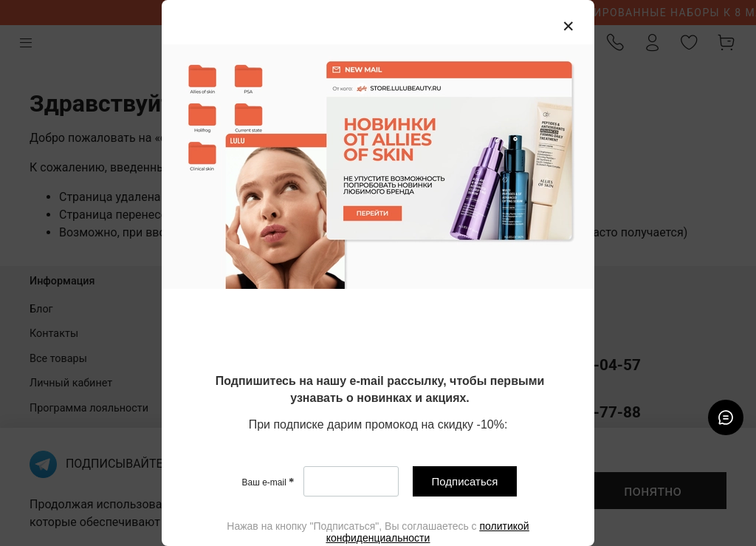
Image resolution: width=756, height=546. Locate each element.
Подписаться (465, 481)
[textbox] (380, 390)
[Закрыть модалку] (568, 27)
